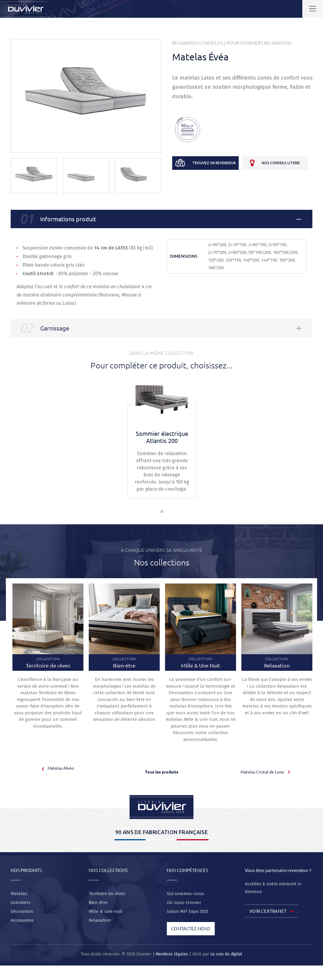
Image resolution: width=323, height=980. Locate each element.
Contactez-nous (191, 928)
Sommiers (21, 902)
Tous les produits (162, 772)
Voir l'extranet (271, 912)
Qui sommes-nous (185, 894)
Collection (48, 662)
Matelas (213, 43)
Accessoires (22, 920)
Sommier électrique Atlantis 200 (162, 437)
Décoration (22, 911)
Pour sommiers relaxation (259, 43)
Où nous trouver (184, 902)
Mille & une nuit (106, 911)
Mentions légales (172, 954)
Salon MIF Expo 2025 (188, 911)
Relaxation (186, 43)
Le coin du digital (226, 954)
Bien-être (98, 902)
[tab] (161, 219)
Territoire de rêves (107, 894)
